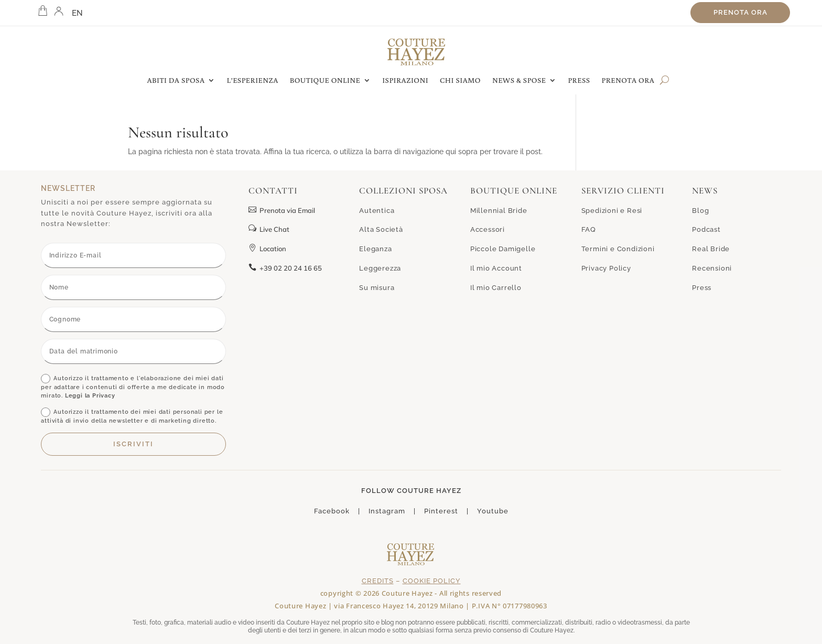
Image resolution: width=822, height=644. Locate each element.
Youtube (493, 511)
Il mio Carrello (496, 288)
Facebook (332, 511)
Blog (700, 211)
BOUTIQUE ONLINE (325, 80)
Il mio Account (496, 268)
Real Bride (711, 249)
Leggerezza (380, 268)
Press (702, 288)
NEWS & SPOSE (519, 80)
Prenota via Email (282, 210)
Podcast (706, 229)
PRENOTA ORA (628, 80)
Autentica (377, 211)
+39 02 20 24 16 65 (285, 268)
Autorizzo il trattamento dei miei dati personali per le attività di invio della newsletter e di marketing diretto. (132, 416)
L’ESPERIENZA (253, 80)
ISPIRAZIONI (405, 80)
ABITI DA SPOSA (176, 80)
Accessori (488, 229)
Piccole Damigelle (503, 249)
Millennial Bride (499, 211)
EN (78, 13)
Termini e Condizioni (618, 249)
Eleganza (375, 249)
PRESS (579, 80)
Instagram (387, 511)
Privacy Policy (606, 268)
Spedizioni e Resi (612, 211)
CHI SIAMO (460, 80)
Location (267, 249)
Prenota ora (740, 12)
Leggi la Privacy (90, 396)
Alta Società (381, 229)
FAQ (589, 229)
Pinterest (441, 511)
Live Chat (269, 229)
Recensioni (712, 268)
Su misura (377, 288)
